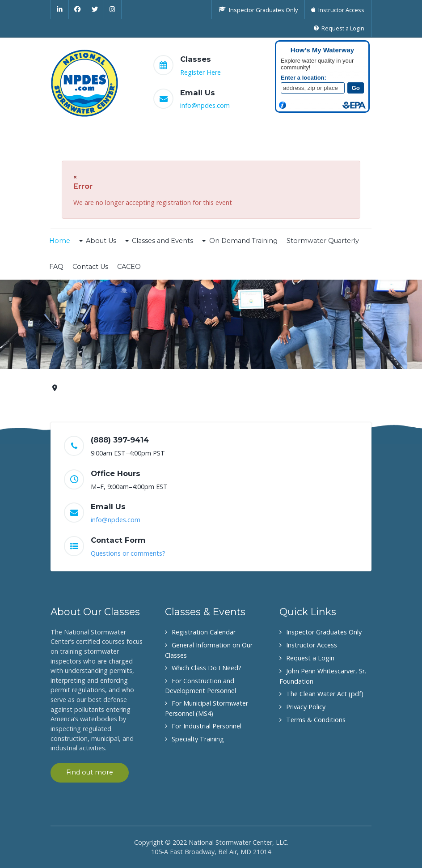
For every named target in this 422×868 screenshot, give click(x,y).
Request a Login (310, 658)
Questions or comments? (128, 553)
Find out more (90, 772)
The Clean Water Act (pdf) (325, 694)
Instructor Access (312, 645)
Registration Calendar (204, 632)
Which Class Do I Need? (207, 668)
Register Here (200, 72)
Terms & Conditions (316, 720)
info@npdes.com (205, 105)
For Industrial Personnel (207, 726)
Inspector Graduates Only (324, 632)
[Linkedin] (60, 9)
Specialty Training (198, 739)
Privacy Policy (306, 707)
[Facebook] (78, 9)
